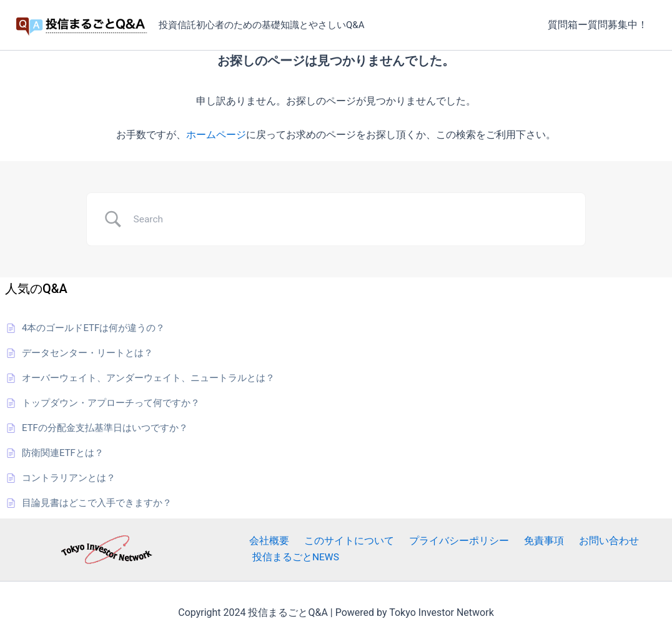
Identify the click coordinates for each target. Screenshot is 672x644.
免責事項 (525, 541)
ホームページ (216, 135)
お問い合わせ (585, 541)
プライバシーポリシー (445, 541)
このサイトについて (340, 541)
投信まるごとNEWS (294, 557)
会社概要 (265, 541)
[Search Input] (352, 219)
